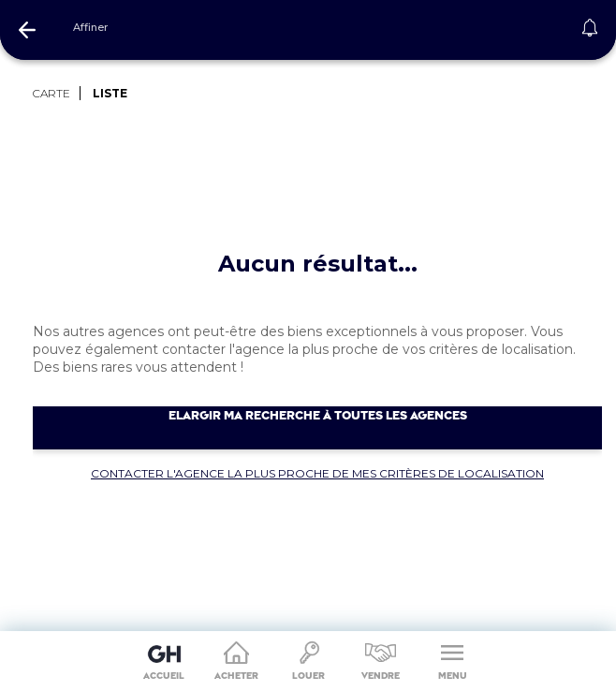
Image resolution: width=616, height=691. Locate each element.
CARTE (51, 93)
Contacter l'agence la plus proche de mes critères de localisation (317, 473)
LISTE (110, 93)
